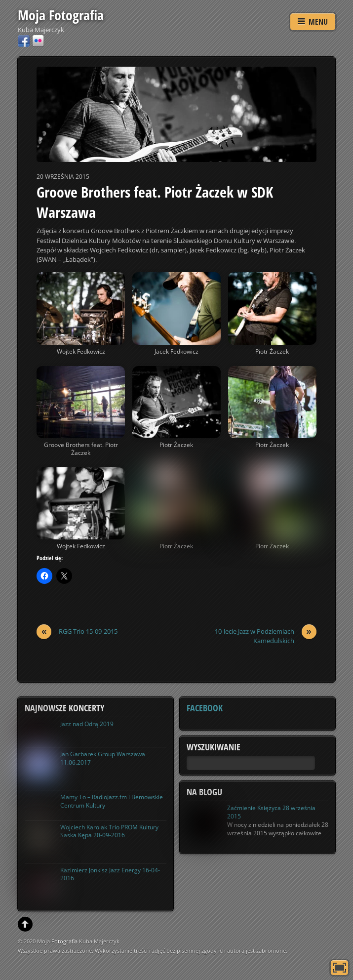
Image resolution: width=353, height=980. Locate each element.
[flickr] (38, 40)
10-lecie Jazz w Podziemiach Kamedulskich (266, 636)
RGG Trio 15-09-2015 (77, 632)
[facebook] (24, 40)
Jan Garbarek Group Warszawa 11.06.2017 (103, 758)
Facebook (205, 708)
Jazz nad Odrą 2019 (87, 724)
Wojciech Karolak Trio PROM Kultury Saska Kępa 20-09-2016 (109, 831)
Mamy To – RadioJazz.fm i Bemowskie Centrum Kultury (112, 801)
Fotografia (64, 941)
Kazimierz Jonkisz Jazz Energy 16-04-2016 (110, 874)
